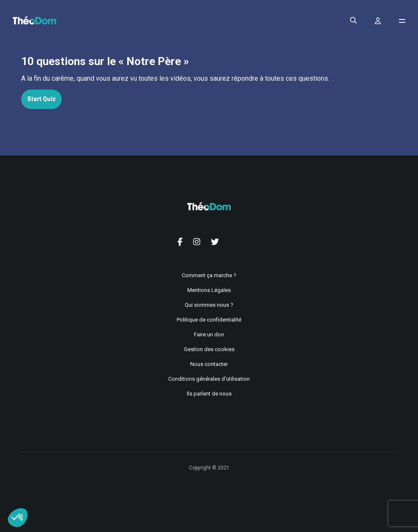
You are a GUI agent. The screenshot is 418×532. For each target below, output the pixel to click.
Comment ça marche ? (209, 275)
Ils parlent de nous (209, 394)
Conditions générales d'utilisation (209, 379)
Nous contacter (209, 364)
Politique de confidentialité (209, 320)
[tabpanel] (209, 79)
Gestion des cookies (209, 349)
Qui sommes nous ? (209, 305)
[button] (18, 518)
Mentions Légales (209, 290)
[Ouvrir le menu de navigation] (402, 21)
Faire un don (209, 334)
